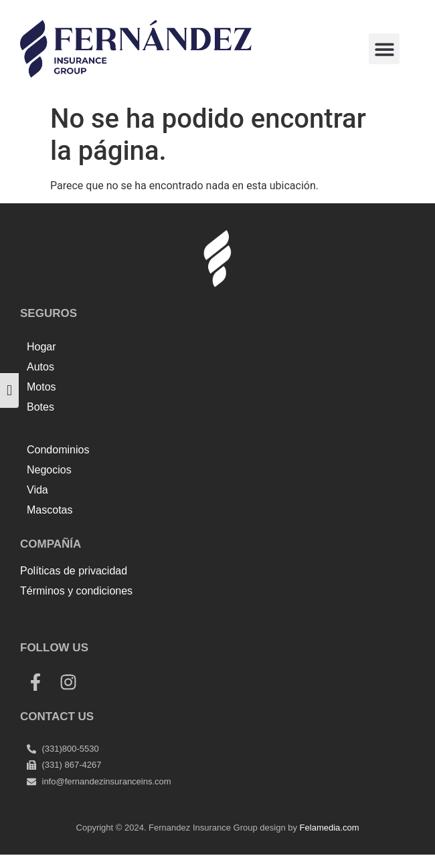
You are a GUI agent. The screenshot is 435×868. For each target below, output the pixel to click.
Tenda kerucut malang (174, 620)
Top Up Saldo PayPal (69, 620)
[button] (384, 49)
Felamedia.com (330, 828)
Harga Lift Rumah (271, 620)
